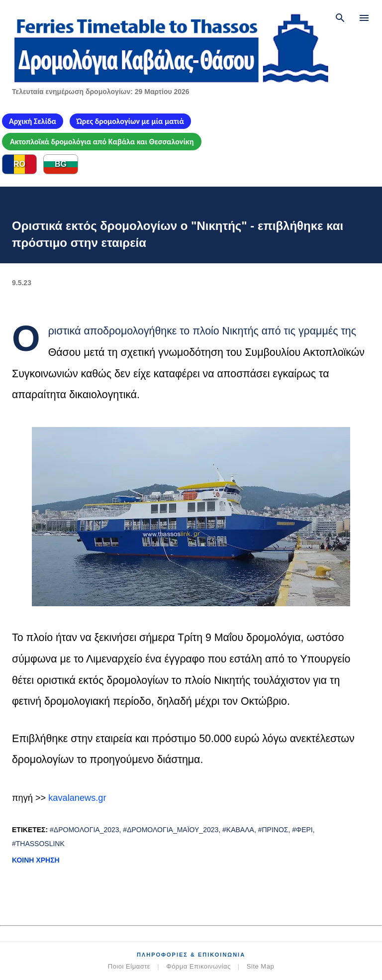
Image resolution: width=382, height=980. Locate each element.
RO (19, 164)
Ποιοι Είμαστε (129, 966)
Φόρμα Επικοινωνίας (198, 966)
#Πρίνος (273, 830)
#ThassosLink (38, 844)
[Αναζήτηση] (340, 18)
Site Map (260, 966)
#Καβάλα (238, 830)
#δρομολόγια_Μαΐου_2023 (171, 830)
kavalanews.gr (77, 798)
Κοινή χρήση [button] (36, 860)
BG (61, 164)
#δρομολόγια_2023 (84, 830)
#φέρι (302, 830)
